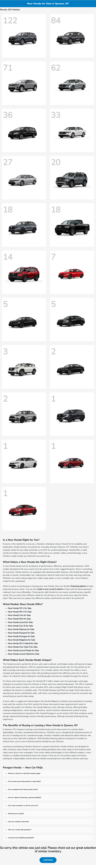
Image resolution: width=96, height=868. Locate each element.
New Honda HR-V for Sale (20, 612)
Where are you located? (16, 814)
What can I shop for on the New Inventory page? (24, 773)
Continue (48, 860)
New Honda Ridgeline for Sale (21, 640)
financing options (78, 586)
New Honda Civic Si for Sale (20, 626)
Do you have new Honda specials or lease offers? (24, 781)
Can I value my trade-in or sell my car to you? (23, 806)
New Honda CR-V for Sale (20, 608)
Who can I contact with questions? (20, 830)
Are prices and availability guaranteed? (21, 838)
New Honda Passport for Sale (21, 633)
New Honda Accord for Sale (20, 622)
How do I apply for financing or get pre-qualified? (24, 798)
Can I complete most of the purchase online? (23, 789)
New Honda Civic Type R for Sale (23, 647)
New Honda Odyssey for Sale (21, 629)
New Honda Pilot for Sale (19, 619)
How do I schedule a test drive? (18, 822)
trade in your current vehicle (50, 589)
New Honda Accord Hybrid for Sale (24, 654)
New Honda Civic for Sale (19, 615)
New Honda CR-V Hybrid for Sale (23, 643)
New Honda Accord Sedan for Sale (23, 650)
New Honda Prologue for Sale (21, 636)
